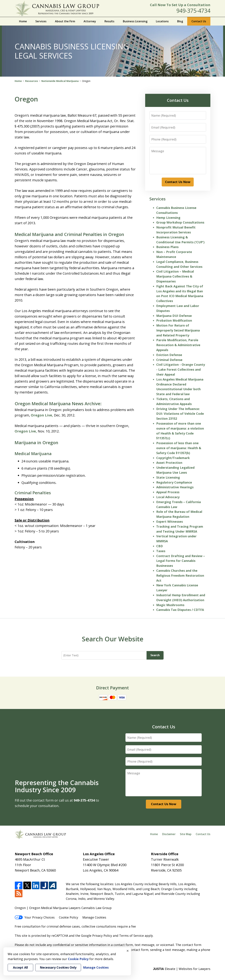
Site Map (186, 834)
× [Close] (128, 951)
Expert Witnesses (170, 521)
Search (155, 655)
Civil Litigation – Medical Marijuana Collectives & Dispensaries (175, 276)
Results (109, 21)
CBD (160, 546)
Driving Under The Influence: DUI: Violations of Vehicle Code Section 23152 (180, 414)
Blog (180, 21)
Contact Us (199, 21)
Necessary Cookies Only (58, 967)
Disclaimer (169, 834)
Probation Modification (174, 320)
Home (23, 21)
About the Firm (65, 21)
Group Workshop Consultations (180, 222)
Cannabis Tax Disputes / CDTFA (180, 610)
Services (41, 21)
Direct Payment (112, 688)
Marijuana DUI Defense (174, 316)
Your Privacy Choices (35, 917)
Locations (162, 21)
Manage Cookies (94, 917)
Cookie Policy (69, 917)
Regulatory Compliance (174, 482)
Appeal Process (168, 492)
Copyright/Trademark (173, 458)
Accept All (20, 967)
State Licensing (168, 477)
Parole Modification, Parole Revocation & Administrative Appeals (178, 345)
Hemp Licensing (168, 218)
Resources (32, 81)
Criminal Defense (169, 360)
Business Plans (167, 247)
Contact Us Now (178, 182)
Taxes (161, 551)
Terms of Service (131, 936)
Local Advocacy (168, 497)
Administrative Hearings (175, 487)
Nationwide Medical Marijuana (60, 81)
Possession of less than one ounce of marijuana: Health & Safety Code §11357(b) (179, 448)
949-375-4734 (193, 11)
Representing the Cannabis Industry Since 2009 (57, 786)
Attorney (90, 21)
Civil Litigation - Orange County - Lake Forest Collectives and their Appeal (181, 369)
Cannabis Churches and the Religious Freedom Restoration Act (180, 575)
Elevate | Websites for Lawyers (182, 969)
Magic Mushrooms (170, 605)
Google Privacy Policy (97, 936)
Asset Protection (169, 463)
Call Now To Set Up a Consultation (180, 5)
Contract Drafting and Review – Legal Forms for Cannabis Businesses (181, 561)
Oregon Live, (42, 415)
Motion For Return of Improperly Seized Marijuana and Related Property (178, 330)
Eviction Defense (169, 355)
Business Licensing (135, 21)
